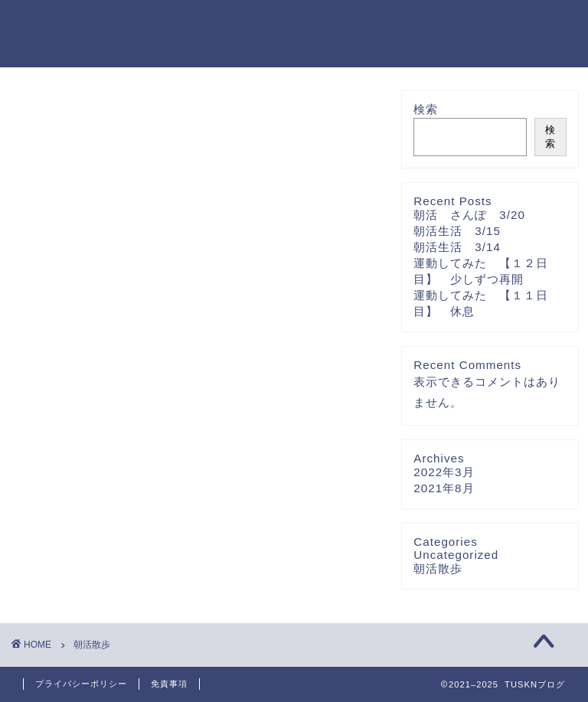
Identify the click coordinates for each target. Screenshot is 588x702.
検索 (426, 109)
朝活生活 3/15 (457, 231)
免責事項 (169, 684)
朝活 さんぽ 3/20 (469, 215)
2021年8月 (444, 488)
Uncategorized (456, 555)
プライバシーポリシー (81, 684)
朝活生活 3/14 (457, 247)
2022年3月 (444, 472)
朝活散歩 (438, 568)
